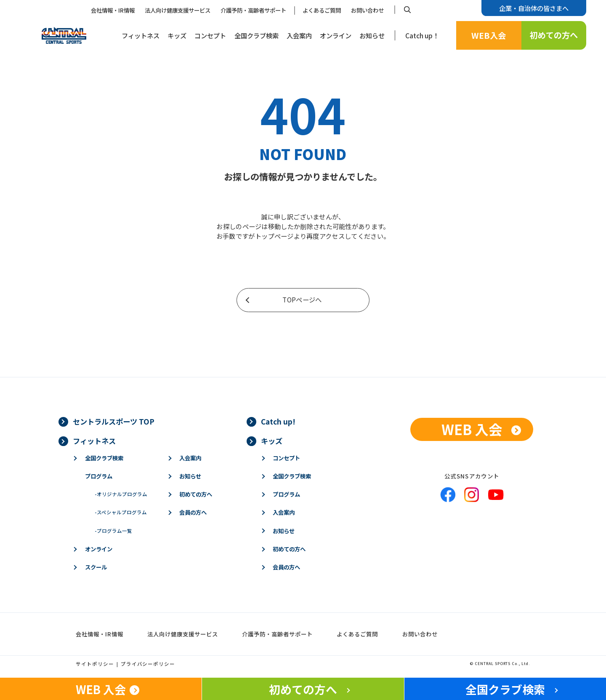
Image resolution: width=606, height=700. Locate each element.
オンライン (336, 35)
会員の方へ (193, 512)
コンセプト (210, 35)
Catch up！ (422, 35)
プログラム (99, 476)
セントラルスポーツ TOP (114, 421)
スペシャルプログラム (121, 512)
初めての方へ (554, 35)
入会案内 (299, 35)
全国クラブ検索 (256, 35)
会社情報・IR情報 (113, 10)
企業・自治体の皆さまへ (534, 8)
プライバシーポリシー (148, 664)
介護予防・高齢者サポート (253, 10)
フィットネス (141, 35)
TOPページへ (302, 299)
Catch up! (278, 421)
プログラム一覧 (113, 531)
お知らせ (372, 35)
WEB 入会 (472, 429)
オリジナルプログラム (121, 494)
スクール (96, 567)
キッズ (177, 35)
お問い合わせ (367, 10)
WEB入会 (489, 35)
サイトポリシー (95, 664)
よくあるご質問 (322, 10)
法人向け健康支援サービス (178, 10)
